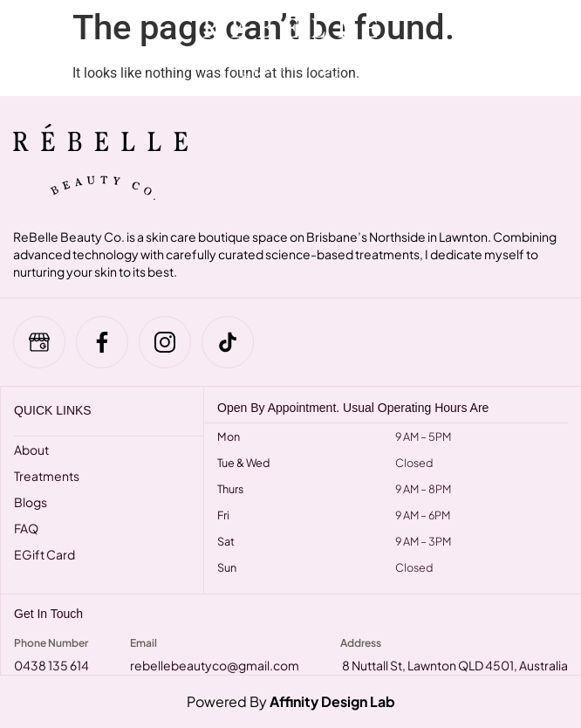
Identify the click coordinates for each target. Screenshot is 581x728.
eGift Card (44, 554)
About (31, 450)
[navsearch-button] (523, 48)
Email (144, 643)
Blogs (31, 502)
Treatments (47, 476)
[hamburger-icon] (28, 48)
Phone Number (51, 643)
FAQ (26, 528)
